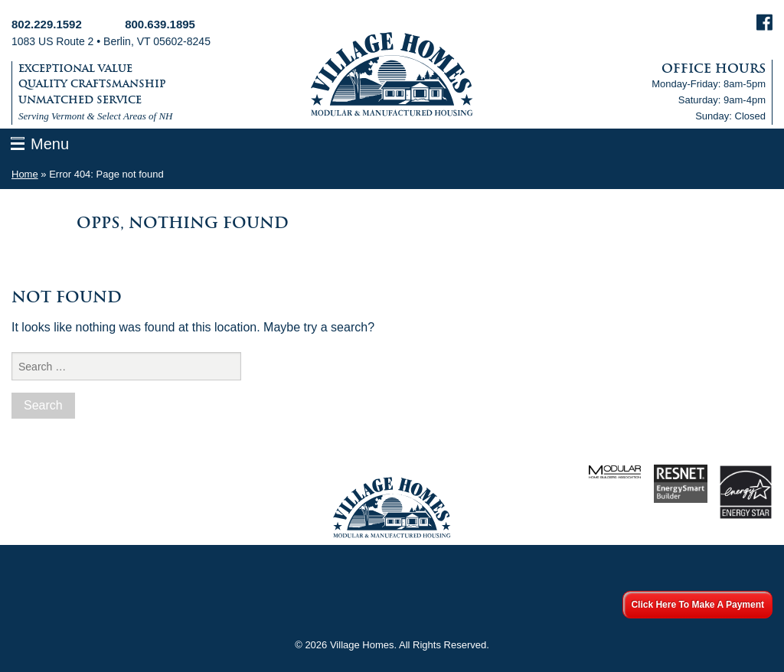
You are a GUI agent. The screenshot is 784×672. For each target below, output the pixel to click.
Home (25, 174)
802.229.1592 (47, 24)
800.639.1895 (160, 24)
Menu (50, 144)
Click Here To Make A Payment (697, 605)
